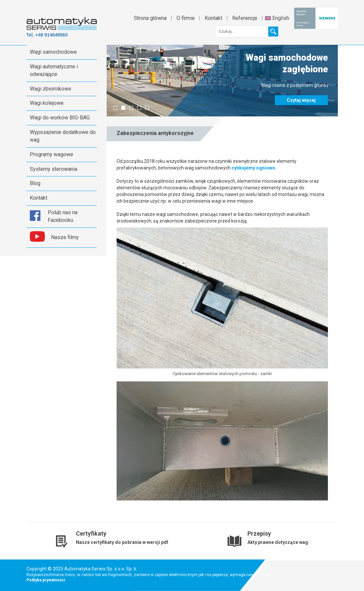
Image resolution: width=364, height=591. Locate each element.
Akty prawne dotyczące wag (278, 542)
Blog (35, 183)
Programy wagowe (52, 154)
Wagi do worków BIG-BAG (60, 118)
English (277, 18)
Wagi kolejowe (47, 103)
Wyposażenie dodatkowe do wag (63, 136)
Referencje (245, 18)
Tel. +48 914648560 (47, 35)
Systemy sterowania (53, 169)
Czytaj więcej (301, 100)
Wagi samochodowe (53, 52)
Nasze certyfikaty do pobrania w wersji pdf (122, 542)
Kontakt (213, 18)
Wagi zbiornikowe (51, 89)
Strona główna (150, 18)
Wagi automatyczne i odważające (54, 70)
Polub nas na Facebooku (63, 216)
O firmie (186, 18)
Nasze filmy (65, 237)
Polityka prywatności (46, 580)
